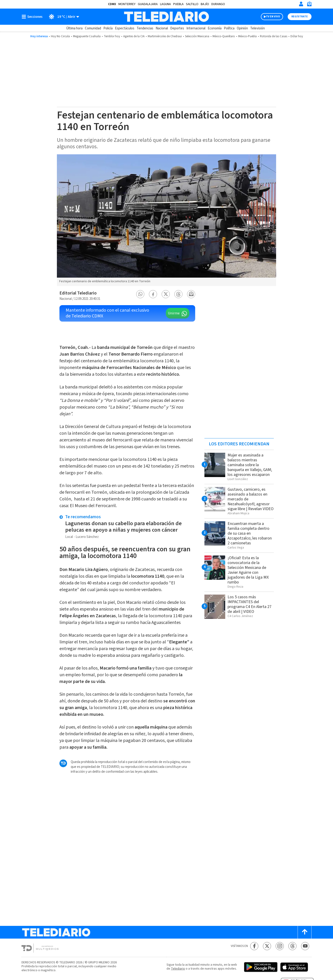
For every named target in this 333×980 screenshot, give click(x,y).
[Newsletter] (309, 5)
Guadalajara (148, 4)
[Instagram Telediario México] (280, 946)
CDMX (112, 4)
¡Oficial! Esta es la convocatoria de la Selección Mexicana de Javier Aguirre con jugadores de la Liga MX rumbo (248, 570)
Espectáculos (125, 28)
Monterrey (127, 4)
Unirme (174, 313)
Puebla (178, 4)
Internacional (196, 28)
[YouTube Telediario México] (305, 946)
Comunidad (93, 28)
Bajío (205, 4)
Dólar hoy (297, 36)
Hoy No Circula (60, 36)
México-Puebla (247, 36)
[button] (140, 294)
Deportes (177, 28)
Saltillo (192, 4)
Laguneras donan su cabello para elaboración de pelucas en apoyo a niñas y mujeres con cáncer (123, 527)
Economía (215, 28)
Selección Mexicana (197, 36)
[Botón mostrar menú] (33, 17)
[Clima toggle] (62, 17)
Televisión (257, 28)
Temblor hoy (112, 36)
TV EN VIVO (273, 17)
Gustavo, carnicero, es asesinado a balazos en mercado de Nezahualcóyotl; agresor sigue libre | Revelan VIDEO (251, 499)
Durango (218, 4)
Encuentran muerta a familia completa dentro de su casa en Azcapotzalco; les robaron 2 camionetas (250, 533)
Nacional (162, 28)
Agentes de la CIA (134, 36)
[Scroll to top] (305, 932)
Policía (108, 28)
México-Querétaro (224, 36)
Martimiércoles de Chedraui (165, 36)
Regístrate (300, 17)
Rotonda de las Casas (274, 36)
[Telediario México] (166, 17)
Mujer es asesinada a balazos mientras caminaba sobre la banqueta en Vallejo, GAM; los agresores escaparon (250, 465)
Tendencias (145, 28)
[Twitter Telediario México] (267, 946)
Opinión (242, 28)
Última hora (74, 28)
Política (229, 28)
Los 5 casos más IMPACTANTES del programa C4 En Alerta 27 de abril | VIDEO (250, 604)
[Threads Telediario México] (292, 946)
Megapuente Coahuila (87, 36)
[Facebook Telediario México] (254, 946)
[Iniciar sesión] (301, 4)
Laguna (165, 4)
